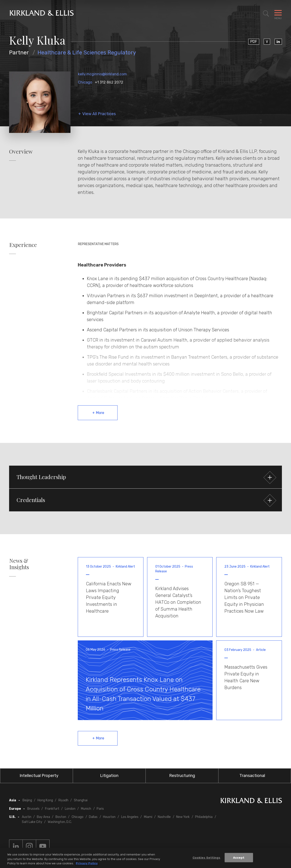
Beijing (27, 800)
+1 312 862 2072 (109, 82)
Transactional (252, 776)
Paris (100, 809)
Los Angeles (130, 817)
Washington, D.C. (60, 822)
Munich (86, 809)
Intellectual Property (39, 776)
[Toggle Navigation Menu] (278, 14)
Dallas (93, 817)
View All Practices (99, 114)
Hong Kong (45, 800)
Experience (23, 245)
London (70, 809)
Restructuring (182, 776)
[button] (145, 477)
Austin (27, 817)
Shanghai (81, 800)
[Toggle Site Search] (266, 14)
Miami (148, 817)
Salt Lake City (32, 822)
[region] (145, 858)
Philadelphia (204, 817)
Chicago (85, 82)
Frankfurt (52, 809)
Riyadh (63, 800)
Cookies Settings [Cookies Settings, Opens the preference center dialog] (207, 857)
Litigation (109, 776)
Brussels (33, 809)
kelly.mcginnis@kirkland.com (102, 74)
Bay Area (43, 817)
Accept (239, 857)
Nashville (164, 817)
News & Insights (19, 564)
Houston (109, 817)
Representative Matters (98, 244)
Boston (61, 817)
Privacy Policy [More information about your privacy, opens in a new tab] (87, 863)
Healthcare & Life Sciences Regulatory (87, 53)
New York (183, 817)
